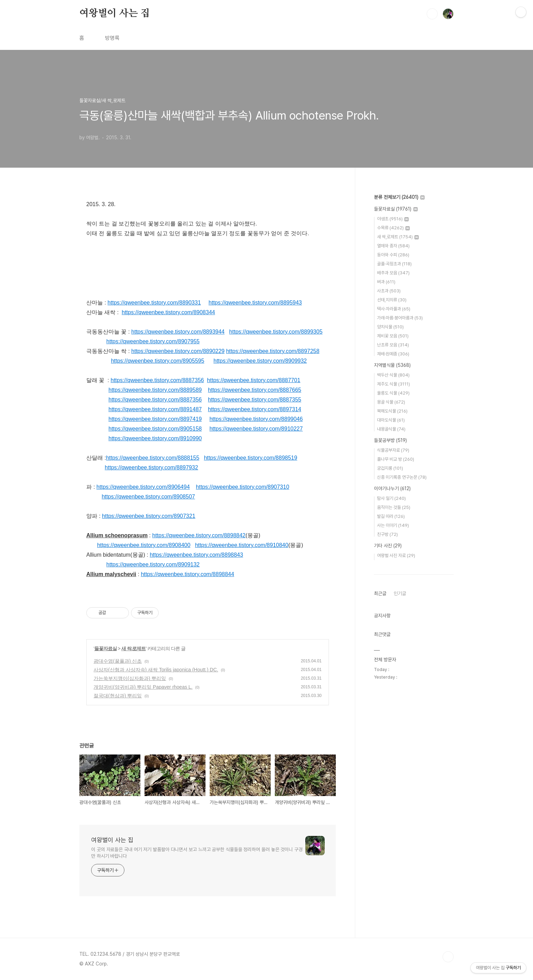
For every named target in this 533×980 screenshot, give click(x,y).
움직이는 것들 (394, 507)
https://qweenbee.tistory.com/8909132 (153, 564)
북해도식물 (392, 411)
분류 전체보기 (399, 197)
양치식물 (390, 327)
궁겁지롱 (390, 468)
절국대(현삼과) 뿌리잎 (118, 696)
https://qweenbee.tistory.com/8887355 (255, 400)
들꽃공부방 (390, 440)
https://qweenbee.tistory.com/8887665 (255, 390)
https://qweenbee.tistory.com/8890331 (154, 303)
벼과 (386, 282)
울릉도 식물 (393, 393)
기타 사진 (388, 546)
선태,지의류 (392, 300)
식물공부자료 (393, 450)
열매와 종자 (393, 246)
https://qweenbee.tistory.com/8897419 (155, 419)
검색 (432, 14)
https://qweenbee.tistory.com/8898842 (199, 535)
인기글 (400, 593)
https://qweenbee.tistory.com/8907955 (153, 341)
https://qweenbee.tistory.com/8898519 (250, 458)
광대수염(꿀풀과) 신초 (118, 661)
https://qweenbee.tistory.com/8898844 (187, 574)
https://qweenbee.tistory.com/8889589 (155, 390)
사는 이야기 (393, 525)
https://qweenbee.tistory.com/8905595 (158, 361)
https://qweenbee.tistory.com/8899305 (276, 332)
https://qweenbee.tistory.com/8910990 (155, 438)
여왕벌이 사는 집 (115, 14)
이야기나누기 (392, 488)
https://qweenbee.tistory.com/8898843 (196, 555)
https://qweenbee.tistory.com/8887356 (157, 380)
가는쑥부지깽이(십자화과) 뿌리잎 (130, 678)
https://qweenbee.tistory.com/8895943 (255, 303)
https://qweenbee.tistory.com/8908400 (144, 545)
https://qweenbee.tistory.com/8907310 (242, 487)
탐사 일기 (391, 498)
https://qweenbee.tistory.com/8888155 (153, 458)
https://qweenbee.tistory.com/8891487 (155, 409)
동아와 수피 (393, 255)
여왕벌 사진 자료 (396, 555)
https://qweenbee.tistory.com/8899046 (256, 419)
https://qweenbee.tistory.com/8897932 (151, 467)
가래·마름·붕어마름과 (400, 318)
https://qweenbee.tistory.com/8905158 (155, 429)
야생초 (393, 219)
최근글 (380, 593)
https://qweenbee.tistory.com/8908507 (148, 497)
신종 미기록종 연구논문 (402, 477)
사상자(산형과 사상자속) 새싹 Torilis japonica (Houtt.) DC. (156, 670)
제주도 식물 (394, 384)
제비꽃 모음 (393, 336)
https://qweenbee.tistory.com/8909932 (260, 361)
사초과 (389, 291)
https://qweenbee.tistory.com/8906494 (143, 487)
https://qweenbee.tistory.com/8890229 (178, 351)
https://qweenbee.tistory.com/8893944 (178, 332)
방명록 (112, 38)
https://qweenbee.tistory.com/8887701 (254, 380)
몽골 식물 (391, 402)
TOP (448, 957)
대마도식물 (391, 420)
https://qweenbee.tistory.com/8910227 (256, 429)
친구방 (387, 534)
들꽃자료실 (106, 648)
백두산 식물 (393, 375)
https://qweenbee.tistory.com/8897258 (273, 351)
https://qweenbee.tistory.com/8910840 (242, 545)
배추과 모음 (393, 273)
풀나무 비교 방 (396, 459)
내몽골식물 (391, 429)
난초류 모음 (393, 345)
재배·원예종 (393, 354)
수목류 (393, 228)
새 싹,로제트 (134, 648)
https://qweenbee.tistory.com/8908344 (168, 312)
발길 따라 (391, 516)
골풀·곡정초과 (394, 264)
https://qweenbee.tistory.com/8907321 (148, 516)
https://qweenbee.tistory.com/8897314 (255, 409)
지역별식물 (392, 365)
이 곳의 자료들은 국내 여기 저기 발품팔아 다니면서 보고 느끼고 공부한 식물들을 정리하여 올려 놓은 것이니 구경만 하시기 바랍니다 (197, 853)
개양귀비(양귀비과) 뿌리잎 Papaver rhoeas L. (143, 687)
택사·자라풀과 (394, 309)
